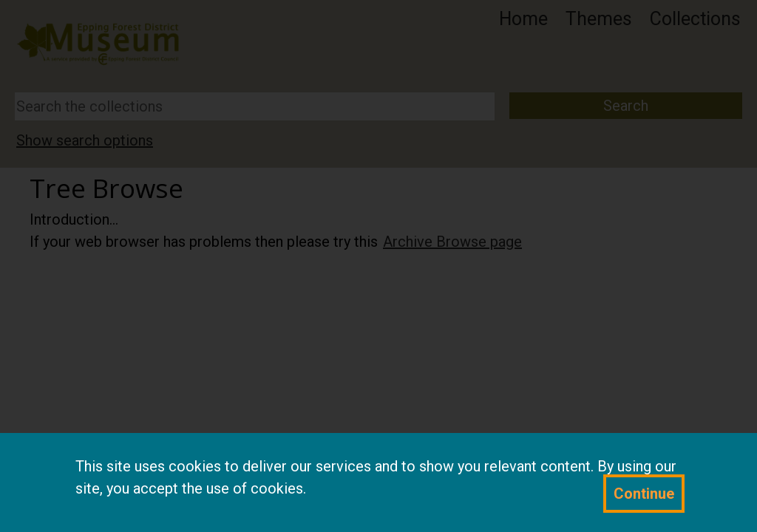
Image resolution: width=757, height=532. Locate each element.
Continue (644, 494)
